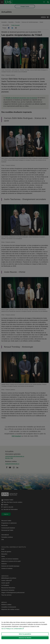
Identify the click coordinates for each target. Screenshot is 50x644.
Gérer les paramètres (25, 634)
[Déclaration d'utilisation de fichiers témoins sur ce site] (25, 630)
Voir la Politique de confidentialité (12, 629)
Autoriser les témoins (25, 638)
